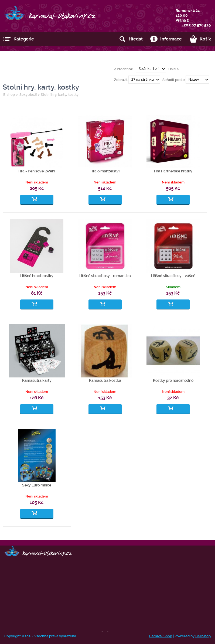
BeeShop (203, 636)
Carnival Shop (161, 636)
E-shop (9, 95)
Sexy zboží (28, 95)
